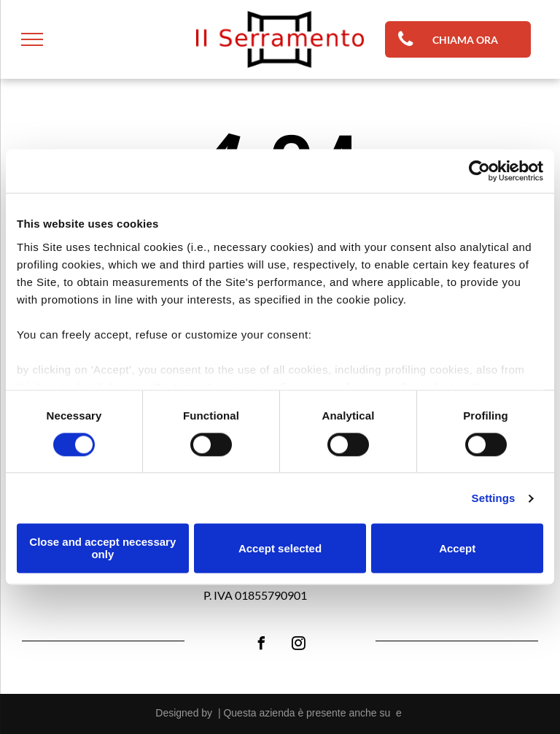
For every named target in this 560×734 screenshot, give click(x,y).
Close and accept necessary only (102, 549)
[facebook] (261, 645)
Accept (457, 548)
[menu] (32, 39)
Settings (494, 498)
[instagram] (298, 645)
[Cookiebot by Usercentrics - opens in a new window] (479, 171)
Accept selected (280, 548)
